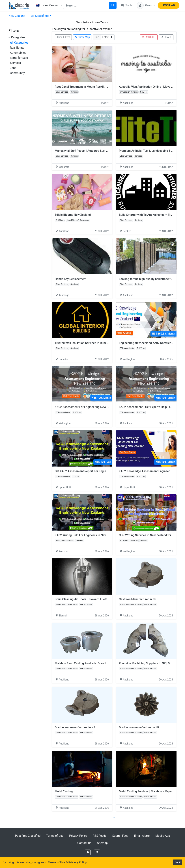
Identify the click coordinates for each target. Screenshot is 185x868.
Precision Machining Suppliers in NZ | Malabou (149, 663)
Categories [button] (17, 37)
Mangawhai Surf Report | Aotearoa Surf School (87, 151)
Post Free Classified (28, 836)
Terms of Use (55, 836)
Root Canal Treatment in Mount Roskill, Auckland (86, 87)
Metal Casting (64, 791)
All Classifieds (40, 16)
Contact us (84, 843)
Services (15, 63)
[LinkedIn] (97, 852)
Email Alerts (142, 836)
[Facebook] (88, 852)
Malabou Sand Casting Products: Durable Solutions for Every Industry (99, 663)
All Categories (19, 43)
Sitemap (102, 843)
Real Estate (17, 48)
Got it (178, 862)
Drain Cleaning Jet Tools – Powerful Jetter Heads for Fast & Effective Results (104, 599)
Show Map (82, 37)
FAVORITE (149, 37)
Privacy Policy (78, 836)
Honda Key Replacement (71, 279)
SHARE (166, 37)
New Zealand (17, 16)
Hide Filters (64, 37)
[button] (146, 5)
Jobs (13, 68)
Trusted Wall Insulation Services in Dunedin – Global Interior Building (99, 343)
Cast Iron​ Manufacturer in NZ (138, 599)
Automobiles (18, 53)
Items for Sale (19, 58)
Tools (127, 5)
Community (17, 73)
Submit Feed (120, 836)
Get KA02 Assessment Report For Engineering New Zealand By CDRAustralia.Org (107, 471)
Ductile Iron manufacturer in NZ (75, 727)
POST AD (169, 5)
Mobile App (163, 836)
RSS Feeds (100, 836)
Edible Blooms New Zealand (73, 215)
